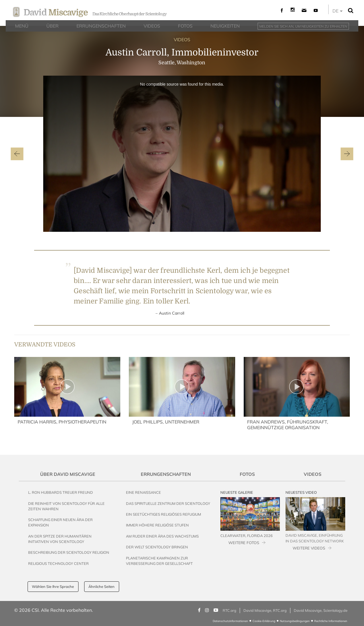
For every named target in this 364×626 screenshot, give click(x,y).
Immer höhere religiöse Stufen (157, 525)
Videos (313, 474)
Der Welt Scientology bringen (157, 547)
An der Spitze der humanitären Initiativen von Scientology (60, 539)
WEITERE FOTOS (244, 543)
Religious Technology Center (58, 563)
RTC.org (229, 610)
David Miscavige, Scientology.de (321, 610)
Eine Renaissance (143, 492)
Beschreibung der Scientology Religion (69, 552)
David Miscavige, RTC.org (265, 610)
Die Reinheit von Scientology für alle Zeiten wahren (66, 506)
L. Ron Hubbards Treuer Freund (61, 492)
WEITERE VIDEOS (309, 548)
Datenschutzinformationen (230, 621)
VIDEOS (182, 40)
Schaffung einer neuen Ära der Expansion (60, 522)
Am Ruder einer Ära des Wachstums (162, 536)
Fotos (247, 474)
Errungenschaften (166, 474)
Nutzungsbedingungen (295, 621)
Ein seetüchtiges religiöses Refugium (164, 514)
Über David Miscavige (68, 474)
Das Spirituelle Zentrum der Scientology (168, 503)
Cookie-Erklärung (264, 621)
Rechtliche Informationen (331, 621)
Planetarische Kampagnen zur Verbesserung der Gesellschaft (159, 561)
